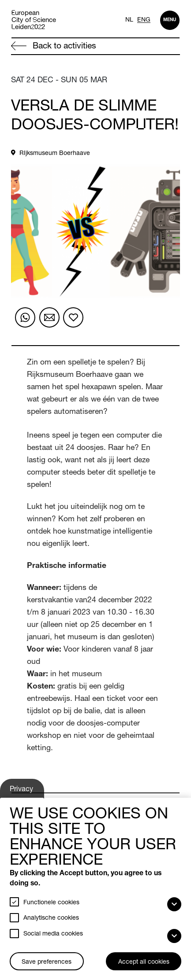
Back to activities (54, 46)
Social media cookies (53, 934)
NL (129, 20)
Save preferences (47, 962)
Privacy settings (23, 792)
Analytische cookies (51, 918)
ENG (144, 20)
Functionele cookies (51, 903)
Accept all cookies (144, 962)
